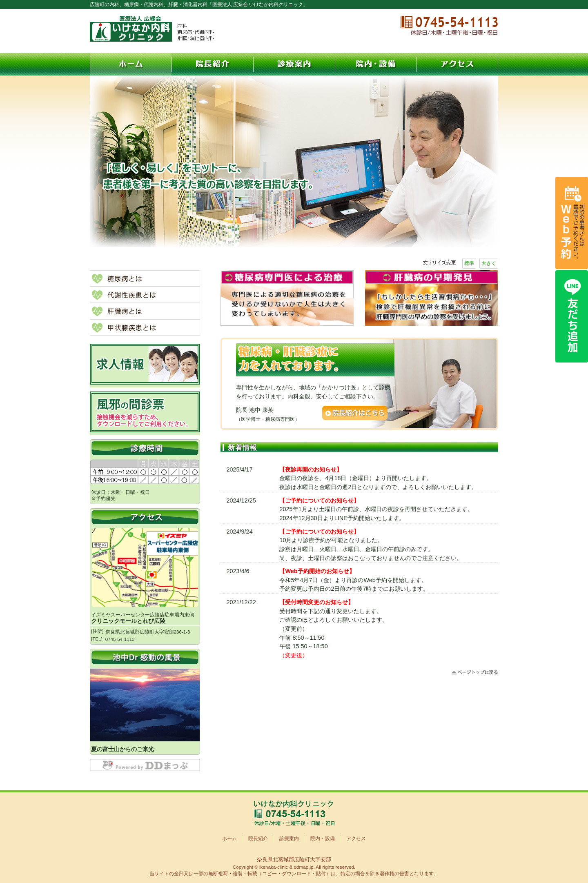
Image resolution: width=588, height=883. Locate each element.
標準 (469, 263)
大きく (489, 263)
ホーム (131, 64)
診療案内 (294, 64)
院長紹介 (212, 64)
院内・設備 (376, 64)
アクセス (457, 64)
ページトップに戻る (475, 672)
